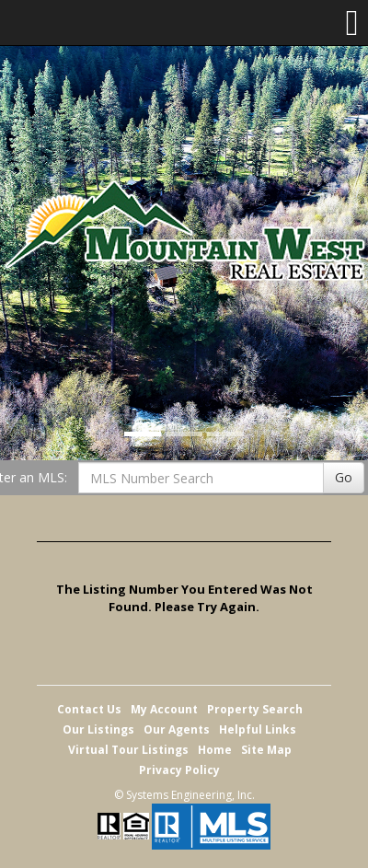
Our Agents (177, 729)
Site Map (266, 750)
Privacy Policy (179, 770)
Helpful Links (258, 729)
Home (215, 750)
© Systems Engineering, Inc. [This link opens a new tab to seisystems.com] (184, 795)
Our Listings (98, 729)
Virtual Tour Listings (128, 750)
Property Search (255, 709)
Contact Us (89, 709)
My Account (164, 709)
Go (344, 477)
